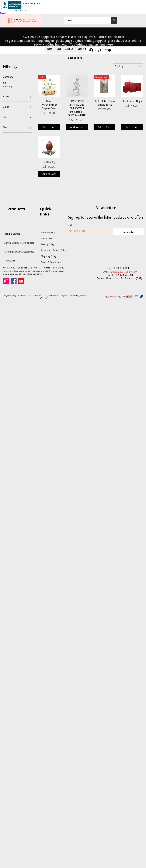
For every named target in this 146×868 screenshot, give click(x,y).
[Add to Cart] (49, 127)
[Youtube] (21, 281)
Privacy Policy (48, 244)
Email (70, 225)
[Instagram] (6, 281)
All (4, 83)
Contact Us (46, 238)
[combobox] (128, 66)
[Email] (89, 231)
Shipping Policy (49, 256)
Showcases (10, 261)
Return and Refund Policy (50, 250)
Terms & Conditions (50, 262)
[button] (59, 50)
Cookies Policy (48, 232)
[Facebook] (14, 281)
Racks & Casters (12, 234)
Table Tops (8, 86)
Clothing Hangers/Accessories (14, 252)
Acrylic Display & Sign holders (14, 243)
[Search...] (85, 20)
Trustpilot (3, 13)
